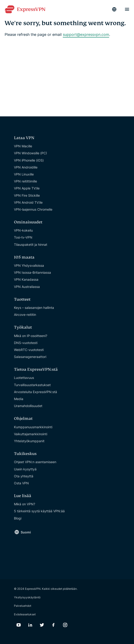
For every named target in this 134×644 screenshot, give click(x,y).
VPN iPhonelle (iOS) (29, 160)
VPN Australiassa (27, 287)
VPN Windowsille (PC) (30, 153)
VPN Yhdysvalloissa (29, 265)
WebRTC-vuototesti (29, 350)
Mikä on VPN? (25, 504)
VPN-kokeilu (23, 230)
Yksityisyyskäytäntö (27, 597)
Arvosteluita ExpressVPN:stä (35, 392)
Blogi (18, 518)
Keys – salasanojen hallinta (34, 308)
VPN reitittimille (25, 181)
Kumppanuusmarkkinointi (33, 427)
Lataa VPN (24, 138)
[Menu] (127, 9)
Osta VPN (21, 483)
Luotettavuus (24, 378)
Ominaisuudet (28, 222)
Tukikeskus (25, 454)
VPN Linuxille (24, 174)
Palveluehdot (23, 606)
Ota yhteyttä (24, 476)
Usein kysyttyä (25, 469)
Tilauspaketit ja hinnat (31, 244)
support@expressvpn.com (86, 34)
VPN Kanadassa (26, 279)
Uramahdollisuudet (28, 406)
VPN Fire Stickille (27, 195)
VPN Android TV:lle (28, 202)
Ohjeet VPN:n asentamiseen (35, 462)
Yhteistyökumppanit (29, 441)
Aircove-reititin (25, 315)
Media (19, 399)
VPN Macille (23, 146)
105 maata (24, 257)
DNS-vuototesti (26, 343)
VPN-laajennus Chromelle (33, 209)
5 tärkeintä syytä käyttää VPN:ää (39, 511)
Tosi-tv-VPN (23, 237)
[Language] (114, 9)
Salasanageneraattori (30, 357)
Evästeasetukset (25, 614)
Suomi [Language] (26, 532)
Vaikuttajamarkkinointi (31, 434)
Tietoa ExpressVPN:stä (36, 369)
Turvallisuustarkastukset (32, 385)
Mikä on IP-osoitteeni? (31, 336)
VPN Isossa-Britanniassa (32, 272)
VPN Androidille (26, 167)
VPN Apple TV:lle (27, 188)
